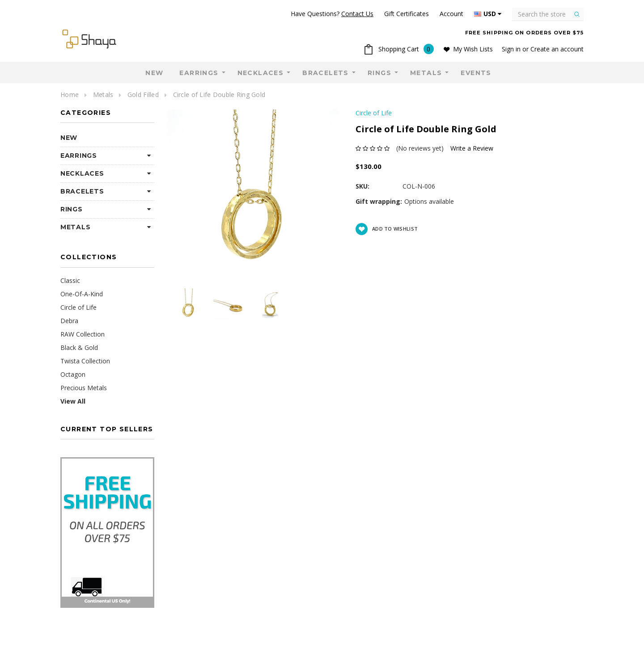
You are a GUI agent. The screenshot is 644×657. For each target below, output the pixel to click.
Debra (69, 321)
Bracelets (326, 73)
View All (73, 401)
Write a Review (472, 148)
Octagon (73, 374)
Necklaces (261, 73)
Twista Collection (85, 361)
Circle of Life (78, 307)
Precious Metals (84, 388)
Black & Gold (79, 347)
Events (476, 73)
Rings (379, 73)
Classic (70, 280)
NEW (154, 73)
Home (70, 95)
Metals (426, 73)
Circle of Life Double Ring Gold (219, 95)
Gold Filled (143, 95)
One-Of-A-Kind (82, 294)
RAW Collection (83, 334)
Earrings (199, 73)
